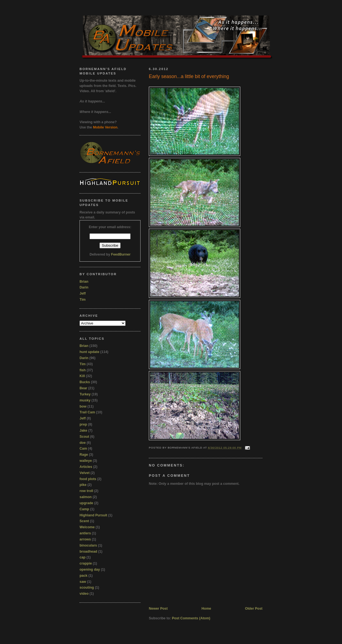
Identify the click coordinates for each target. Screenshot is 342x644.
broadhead (88, 552)
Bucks (85, 382)
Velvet (85, 473)
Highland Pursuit (93, 515)
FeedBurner (121, 254)
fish (83, 370)
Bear (83, 388)
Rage (84, 455)
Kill (82, 376)
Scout (84, 437)
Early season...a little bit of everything (189, 76)
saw (83, 582)
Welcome (87, 527)
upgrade (86, 503)
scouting (87, 588)
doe (83, 443)
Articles (86, 467)
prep (83, 424)
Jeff (83, 293)
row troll (86, 491)
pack (83, 576)
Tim (83, 300)
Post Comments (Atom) (191, 618)
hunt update (89, 352)
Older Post (254, 609)
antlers (85, 533)
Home (206, 609)
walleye (86, 461)
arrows (85, 539)
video (84, 594)
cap (83, 557)
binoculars (88, 545)
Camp (84, 509)
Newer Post (158, 609)
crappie (86, 563)
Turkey (85, 394)
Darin (84, 287)
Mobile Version (105, 127)
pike (83, 485)
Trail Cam (87, 412)
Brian (84, 282)
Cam (83, 449)
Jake (83, 431)
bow (83, 406)
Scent (84, 521)
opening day (90, 570)
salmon (86, 497)
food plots (88, 479)
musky (85, 400)
